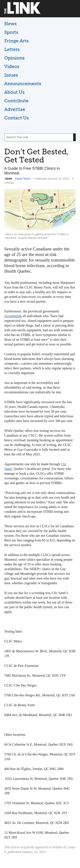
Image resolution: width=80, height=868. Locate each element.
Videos (12, 66)
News (10, 24)
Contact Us (17, 118)
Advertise (15, 109)
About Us (14, 92)
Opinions (14, 58)
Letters (12, 49)
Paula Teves (23, 179)
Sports (11, 32)
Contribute (16, 101)
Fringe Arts (16, 41)
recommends (13, 316)
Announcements (23, 84)
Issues (11, 75)
